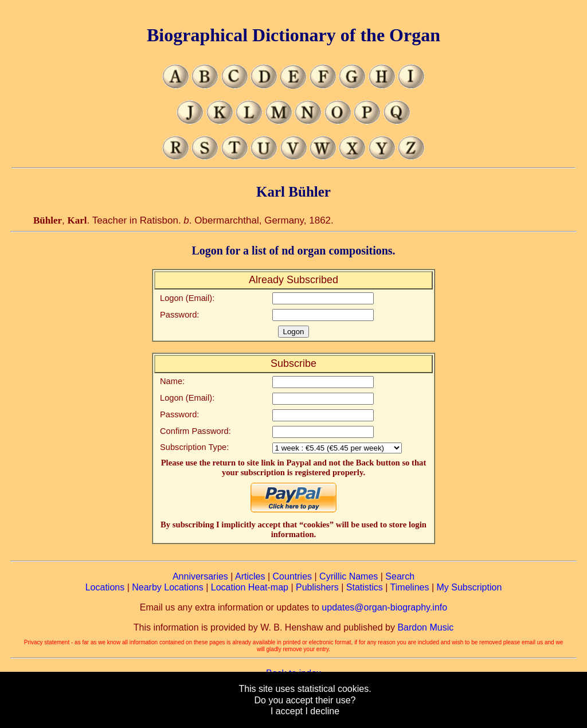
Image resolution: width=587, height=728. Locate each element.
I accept (287, 711)
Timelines (410, 587)
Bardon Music (425, 627)
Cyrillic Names (349, 576)
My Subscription (469, 587)
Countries (292, 576)
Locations (105, 587)
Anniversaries (200, 576)
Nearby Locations (168, 587)
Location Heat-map (250, 587)
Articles (250, 576)
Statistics (365, 587)
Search (400, 576)
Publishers (317, 587)
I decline (322, 711)
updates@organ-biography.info (384, 607)
